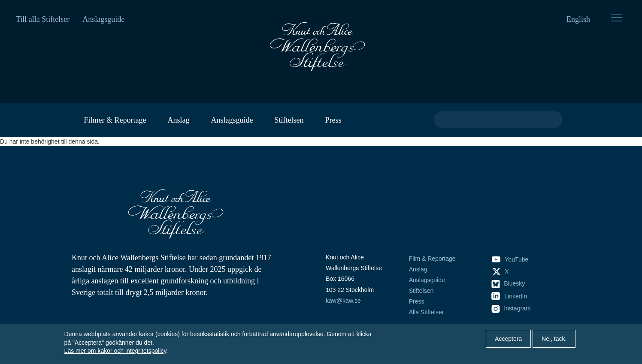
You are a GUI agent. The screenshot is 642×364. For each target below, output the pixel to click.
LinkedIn (509, 296)
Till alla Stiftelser (43, 19)
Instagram (511, 308)
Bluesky (508, 283)
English (578, 19)
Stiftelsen (289, 120)
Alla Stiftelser (427, 312)
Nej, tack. (554, 339)
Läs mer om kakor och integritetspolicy (115, 351)
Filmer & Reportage (115, 120)
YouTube (510, 259)
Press (333, 120)
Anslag (178, 120)
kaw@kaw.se (343, 301)
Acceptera (508, 339)
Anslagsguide (103, 19)
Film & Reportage (432, 259)
